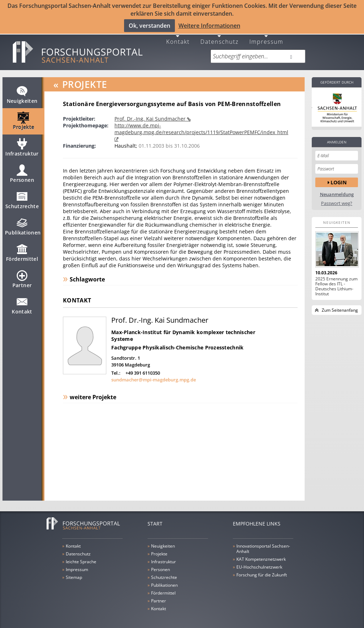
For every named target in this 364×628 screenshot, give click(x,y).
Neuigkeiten (22, 93)
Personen (22, 171)
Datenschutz (220, 36)
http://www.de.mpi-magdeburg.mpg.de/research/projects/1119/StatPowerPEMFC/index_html (201, 123)
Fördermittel (22, 250)
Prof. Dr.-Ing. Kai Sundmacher (151, 113)
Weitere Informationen (209, 25)
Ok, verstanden (149, 25)
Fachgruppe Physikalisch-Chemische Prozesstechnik (177, 342)
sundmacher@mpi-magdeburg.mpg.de (154, 374)
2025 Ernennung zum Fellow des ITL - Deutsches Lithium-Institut (336, 281)
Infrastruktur (22, 145)
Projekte (24, 119)
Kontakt (178, 36)
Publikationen (23, 224)
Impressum (266, 36)
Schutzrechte (22, 198)
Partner (22, 277)
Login (339, 177)
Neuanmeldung (337, 189)
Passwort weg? (337, 198)
